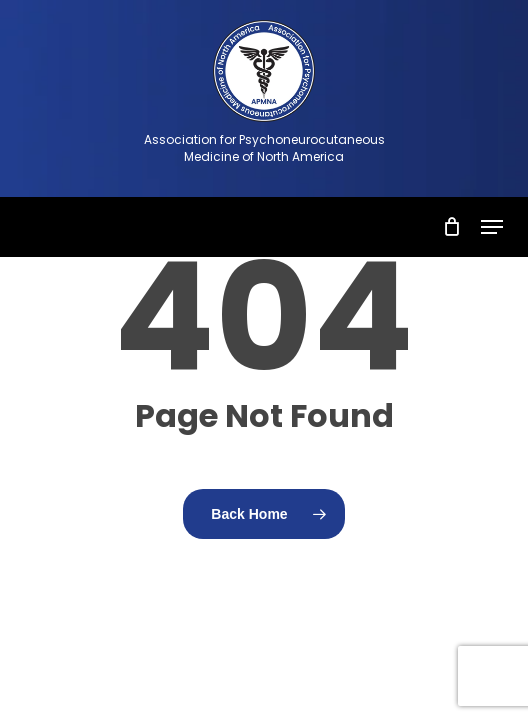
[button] (492, 227)
